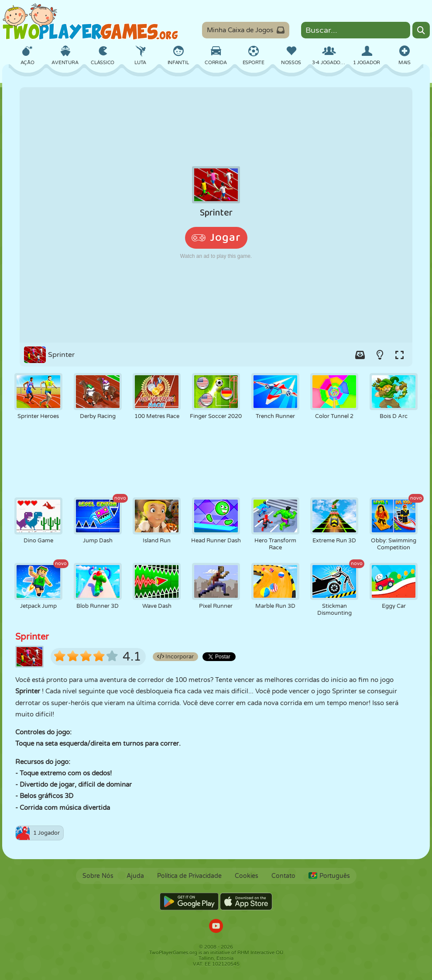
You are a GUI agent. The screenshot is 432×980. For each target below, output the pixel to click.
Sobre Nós (98, 876)
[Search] (421, 30)
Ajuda (135, 876)
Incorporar (175, 657)
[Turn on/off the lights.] (380, 355)
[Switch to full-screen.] (399, 355)
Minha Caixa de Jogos (246, 30)
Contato (283, 876)
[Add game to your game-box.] (360, 355)
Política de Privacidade (189, 876)
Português (329, 876)
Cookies (247, 876)
